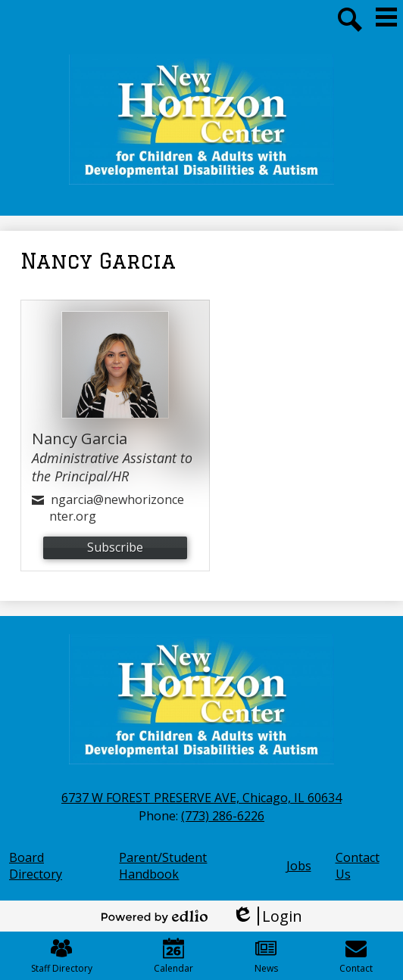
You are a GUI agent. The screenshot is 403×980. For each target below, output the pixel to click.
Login (267, 916)
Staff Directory (62, 956)
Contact (356, 956)
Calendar (173, 956)
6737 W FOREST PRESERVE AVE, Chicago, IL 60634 (202, 798)
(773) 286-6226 (223, 816)
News (266, 956)
